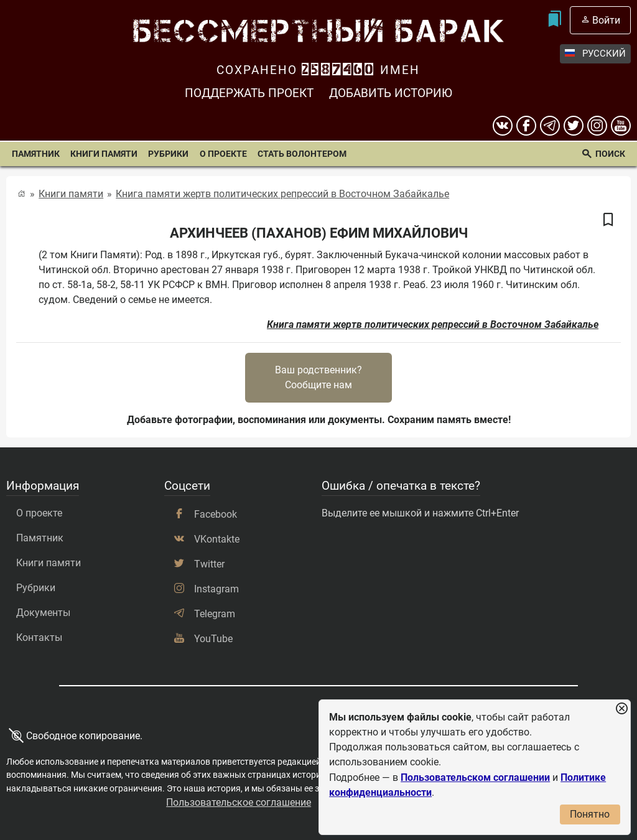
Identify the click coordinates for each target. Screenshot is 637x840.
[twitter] (574, 126)
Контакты (39, 637)
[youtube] (621, 126)
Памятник (36, 154)
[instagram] (597, 126)
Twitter (209, 564)
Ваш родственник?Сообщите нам (318, 377)
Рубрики (168, 154)
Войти (606, 20)
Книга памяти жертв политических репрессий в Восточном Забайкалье (282, 194)
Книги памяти (104, 154)
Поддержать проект (249, 93)
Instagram (216, 589)
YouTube (213, 639)
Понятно (590, 814)
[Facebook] (526, 126)
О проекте (223, 154)
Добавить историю (391, 93)
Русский (595, 54)
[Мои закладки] (555, 20)
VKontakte (217, 539)
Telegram (215, 614)
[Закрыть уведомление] (621, 709)
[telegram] (550, 126)
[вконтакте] (503, 126)
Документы (43, 613)
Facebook (216, 514)
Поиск (610, 154)
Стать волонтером (302, 154)
